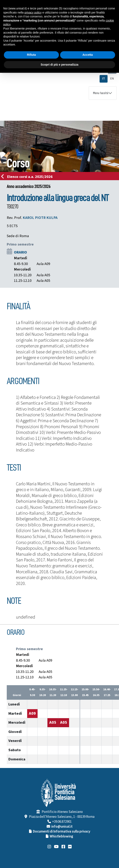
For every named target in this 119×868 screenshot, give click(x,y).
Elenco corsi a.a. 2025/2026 (28, 177)
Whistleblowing (61, 836)
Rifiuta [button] (31, 55)
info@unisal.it (62, 827)
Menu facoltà (101, 93)
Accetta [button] (88, 55)
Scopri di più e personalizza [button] (59, 65)
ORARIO (20, 252)
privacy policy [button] (33, 13)
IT (104, 79)
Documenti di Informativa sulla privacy (62, 832)
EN (112, 79)
